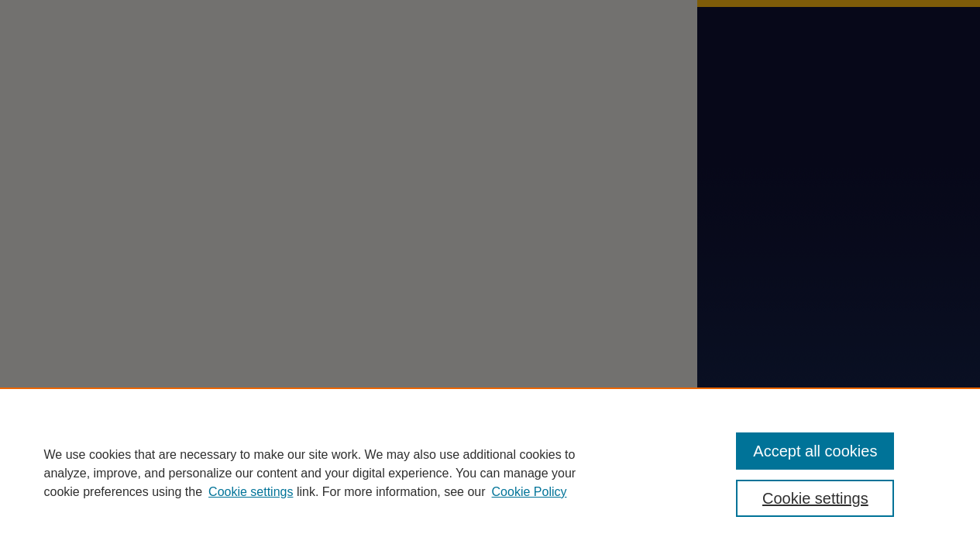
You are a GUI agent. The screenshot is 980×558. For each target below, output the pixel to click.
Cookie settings (251, 492)
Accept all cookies (815, 451)
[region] (490, 473)
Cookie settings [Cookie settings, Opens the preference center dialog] (815, 498)
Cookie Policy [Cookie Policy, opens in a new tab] (530, 492)
